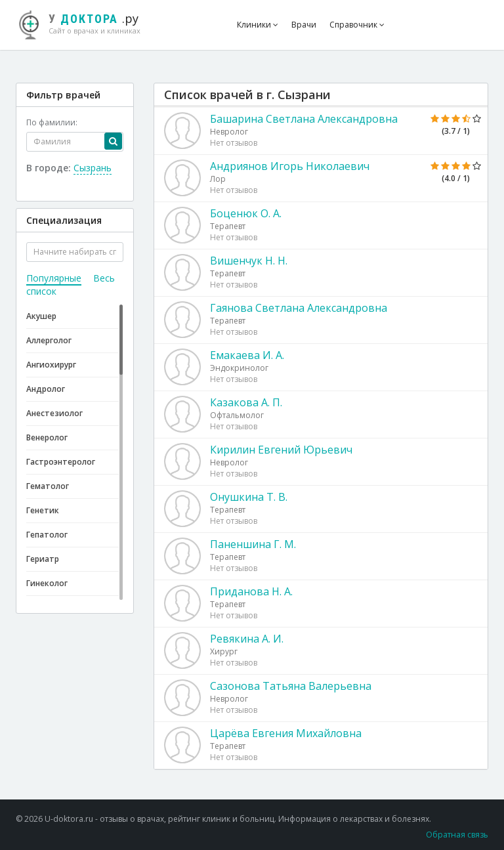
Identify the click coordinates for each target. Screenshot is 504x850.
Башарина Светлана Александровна (304, 119)
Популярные (54, 278)
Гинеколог (47, 583)
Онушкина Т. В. (249, 497)
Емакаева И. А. (247, 355)
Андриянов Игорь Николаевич (290, 166)
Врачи (304, 25)
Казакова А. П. (246, 402)
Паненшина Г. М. (253, 544)
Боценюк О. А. (246, 213)
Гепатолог (47, 535)
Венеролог (47, 437)
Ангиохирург (51, 365)
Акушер (41, 316)
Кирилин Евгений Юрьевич (281, 450)
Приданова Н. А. (251, 591)
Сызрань (93, 168)
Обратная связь (457, 835)
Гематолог (48, 486)
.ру (86, 23)
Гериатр (43, 559)
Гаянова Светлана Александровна (299, 308)
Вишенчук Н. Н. (249, 261)
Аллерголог (49, 340)
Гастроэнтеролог (61, 462)
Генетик (43, 510)
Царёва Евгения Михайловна (286, 733)
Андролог (46, 389)
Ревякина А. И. (247, 639)
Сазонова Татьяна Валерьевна (291, 686)
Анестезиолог (54, 413)
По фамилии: (52, 122)
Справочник (357, 25)
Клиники (258, 25)
